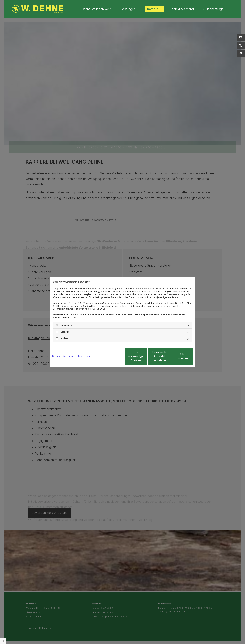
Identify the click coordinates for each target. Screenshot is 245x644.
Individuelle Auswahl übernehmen (145, 356)
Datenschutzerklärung (64, 356)
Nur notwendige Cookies (112, 356)
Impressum (84, 356)
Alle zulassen (177, 356)
